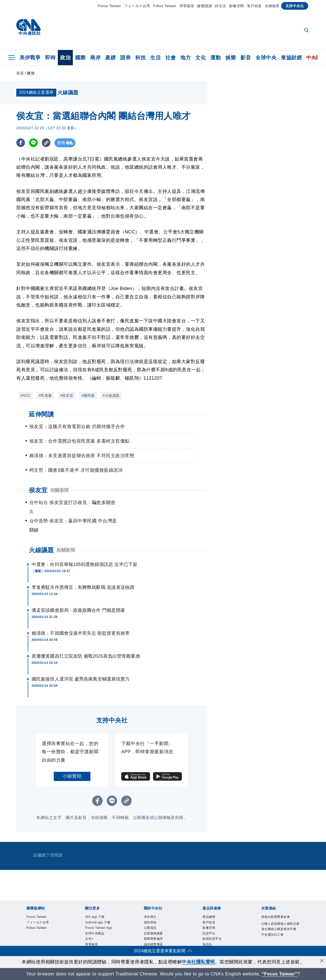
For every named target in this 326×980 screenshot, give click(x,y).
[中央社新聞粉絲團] (18, 886)
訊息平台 (82, 941)
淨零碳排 (187, 6)
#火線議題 (111, 395)
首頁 (20, 73)
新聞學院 (189, 914)
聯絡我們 (191, 928)
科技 (140, 58)
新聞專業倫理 (115, 928)
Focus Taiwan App (101, 914)
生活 (155, 58)
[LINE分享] (34, 143)
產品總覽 (26, 941)
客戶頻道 (254, 6)
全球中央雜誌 (135, 914)
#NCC (25, 395)
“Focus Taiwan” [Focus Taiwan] (280, 974)
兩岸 (95, 58)
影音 (246, 58)
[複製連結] (47, 143)
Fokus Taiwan (165, 6)
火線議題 (41, 532)
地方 (186, 58)
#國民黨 (88, 395)
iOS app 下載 (30, 914)
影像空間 (237, 6)
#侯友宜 (67, 395)
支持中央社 (295, 6)
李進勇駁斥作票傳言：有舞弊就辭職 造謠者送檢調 (83, 569)
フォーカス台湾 (137, 6)
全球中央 (266, 58)
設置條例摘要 (87, 928)
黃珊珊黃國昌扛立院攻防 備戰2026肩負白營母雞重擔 (86, 638)
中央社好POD (242, 914)
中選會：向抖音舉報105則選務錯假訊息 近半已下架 (85, 546)
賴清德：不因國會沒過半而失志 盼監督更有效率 (81, 615)
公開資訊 (63, 928)
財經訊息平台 (106, 941)
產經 (110, 58)
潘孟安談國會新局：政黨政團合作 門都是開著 (78, 592)
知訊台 (127, 941)
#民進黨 (45, 395)
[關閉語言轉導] (322, 973)
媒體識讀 (205, 6)
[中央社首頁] (28, 28)
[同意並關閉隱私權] (322, 961)
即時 (50, 58)
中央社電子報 (213, 914)
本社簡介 (26, 928)
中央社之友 (146, 941)
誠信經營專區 (144, 928)
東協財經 (291, 58)
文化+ (155, 914)
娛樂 (231, 58)
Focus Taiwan (109, 6)
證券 (125, 58)
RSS (163, 941)
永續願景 (272, 6)
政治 (65, 58)
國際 (80, 58)
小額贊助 (72, 758)
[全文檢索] (307, 31)
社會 (171, 58)
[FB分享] (21, 143)
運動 (216, 58)
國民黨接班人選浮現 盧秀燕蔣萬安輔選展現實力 (81, 661)
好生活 (221, 6)
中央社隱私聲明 (198, 962)
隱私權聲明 (169, 928)
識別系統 (45, 928)
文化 (201, 58)
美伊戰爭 (30, 58)
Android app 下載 (63, 914)
